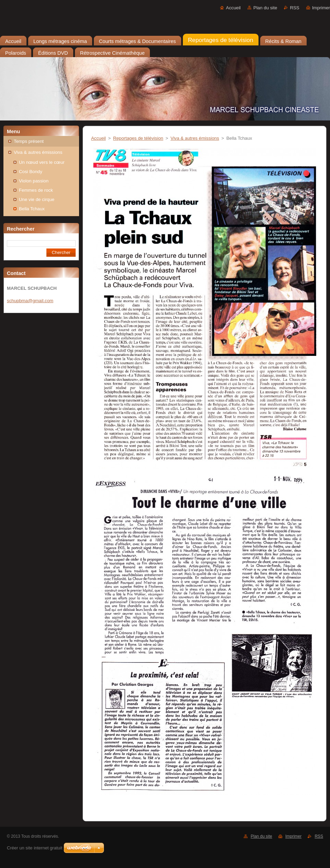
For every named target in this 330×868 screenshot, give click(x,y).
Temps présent (29, 141)
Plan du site (265, 8)
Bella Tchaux (32, 209)
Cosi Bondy (31, 172)
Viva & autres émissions (38, 152)
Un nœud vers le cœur (42, 162)
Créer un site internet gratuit (35, 848)
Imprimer (321, 8)
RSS (294, 8)
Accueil (233, 8)
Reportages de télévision (138, 138)
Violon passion (34, 181)
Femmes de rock (36, 190)
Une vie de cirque (37, 199)
